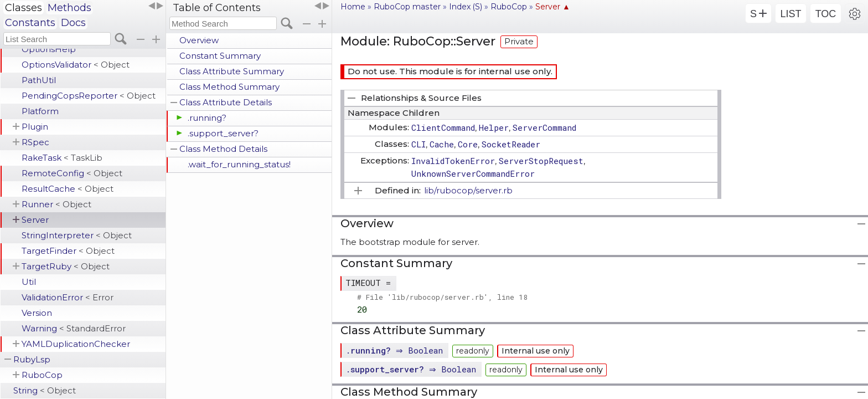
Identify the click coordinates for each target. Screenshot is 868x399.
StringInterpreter (77, 235)
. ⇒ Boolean (396, 350)
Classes (24, 8)
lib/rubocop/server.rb (468, 190)
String (45, 390)
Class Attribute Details (226, 102)
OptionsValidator (76, 65)
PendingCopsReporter (89, 96)
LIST (790, 14)
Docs (73, 23)
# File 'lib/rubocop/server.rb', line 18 (442, 297)
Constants (30, 23)
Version (37, 313)
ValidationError (68, 297)
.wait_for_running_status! (239, 164)
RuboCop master (407, 7)
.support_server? (223, 133)
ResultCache (68, 189)
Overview (199, 40)
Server (35, 220)
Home (353, 7)
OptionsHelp (49, 49)
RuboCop (42, 375)
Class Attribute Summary (232, 71)
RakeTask (62, 158)
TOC (826, 14)
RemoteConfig (72, 173)
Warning (74, 328)
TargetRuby (66, 266)
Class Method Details (223, 149)
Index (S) (466, 7)
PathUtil (39, 80)
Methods (69, 8)
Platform (40, 111)
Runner (56, 204)
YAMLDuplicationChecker (76, 344)
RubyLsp (32, 359)
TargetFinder (68, 251)
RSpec (35, 142)
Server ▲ (553, 7)
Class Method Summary (229, 87)
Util (29, 282)
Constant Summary (220, 56)
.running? (207, 118)
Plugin (35, 127)
